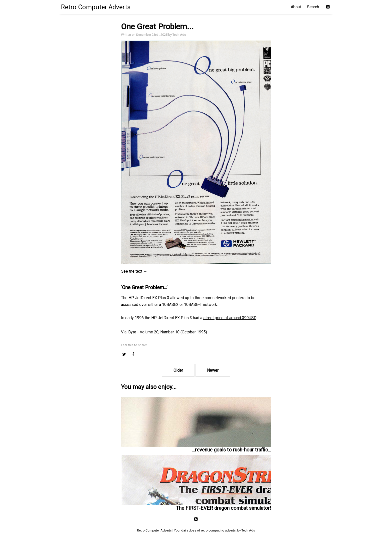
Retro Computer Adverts (96, 7)
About (296, 7)
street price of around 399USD (230, 318)
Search (313, 7)
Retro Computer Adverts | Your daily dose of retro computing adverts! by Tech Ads (196, 530)
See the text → (134, 271)
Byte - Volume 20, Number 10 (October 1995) (168, 332)
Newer (213, 370)
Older (178, 370)
